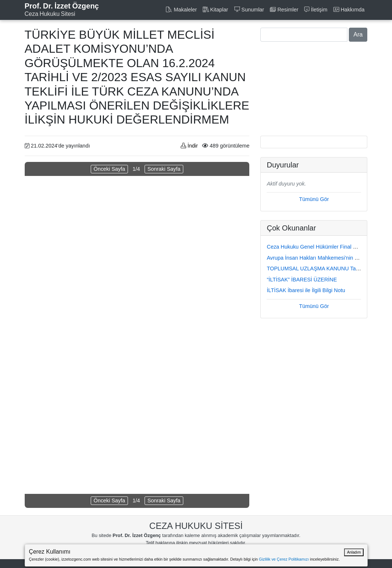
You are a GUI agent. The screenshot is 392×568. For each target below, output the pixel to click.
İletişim (316, 10)
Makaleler (181, 10)
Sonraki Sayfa (164, 169)
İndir (189, 146)
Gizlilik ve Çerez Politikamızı (284, 559)
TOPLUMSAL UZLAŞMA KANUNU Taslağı (317, 269)
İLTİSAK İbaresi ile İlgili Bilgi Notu (306, 290)
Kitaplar (216, 10)
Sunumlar (249, 10)
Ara (358, 34)
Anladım (354, 552)
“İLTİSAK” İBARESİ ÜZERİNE (302, 280)
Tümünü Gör (314, 199)
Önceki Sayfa (110, 169)
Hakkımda (349, 10)
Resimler (284, 10)
